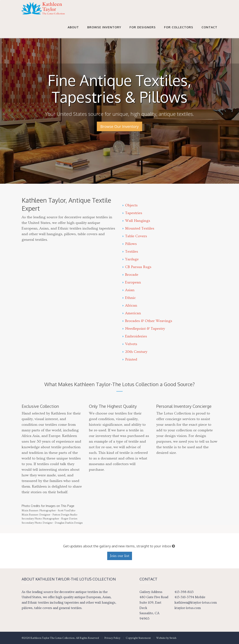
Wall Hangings (136, 221)
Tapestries (132, 213)
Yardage (131, 259)
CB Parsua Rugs (137, 267)
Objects (130, 205)
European (132, 282)
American (132, 313)
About (73, 32)
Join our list (120, 556)
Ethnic (129, 298)
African (130, 305)
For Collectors (179, 32)
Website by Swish (166, 638)
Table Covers (135, 236)
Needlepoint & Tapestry (144, 329)
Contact (209, 32)
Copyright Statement (138, 638)
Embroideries (135, 336)
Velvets (130, 344)
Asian (129, 290)
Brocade (130, 275)
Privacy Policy (112, 638)
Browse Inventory (104, 32)
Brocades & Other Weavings (147, 321)
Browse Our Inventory (119, 126)
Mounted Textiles (138, 228)
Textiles (130, 251)
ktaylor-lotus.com (188, 608)
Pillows (130, 244)
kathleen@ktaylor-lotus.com (196, 603)
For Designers (143, 32)
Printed (130, 359)
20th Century (135, 352)
